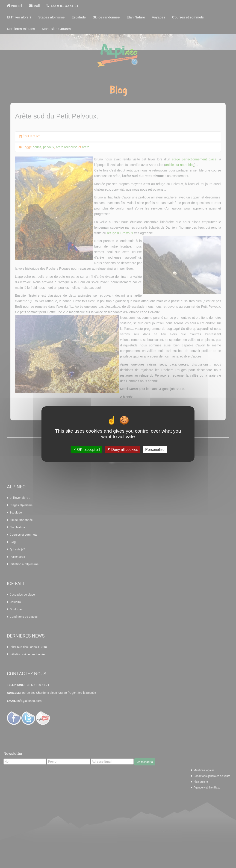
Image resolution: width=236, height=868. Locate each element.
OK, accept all (87, 450)
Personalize (155, 450)
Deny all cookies (123, 450)
